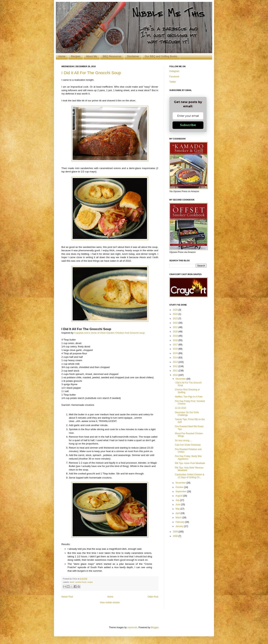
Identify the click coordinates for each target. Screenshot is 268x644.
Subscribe (188, 125)
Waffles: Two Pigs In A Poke (189, 397)
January (180, 526)
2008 (176, 536)
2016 (176, 349)
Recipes (76, 56)
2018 (176, 340)
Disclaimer (133, 56)
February (180, 522)
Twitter (173, 82)
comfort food (81, 582)
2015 (176, 353)
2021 (176, 327)
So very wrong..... (184, 441)
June (178, 505)
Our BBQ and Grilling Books (161, 56)
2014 (176, 358)
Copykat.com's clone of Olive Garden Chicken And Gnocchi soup (109, 333)
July (178, 500)
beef (72, 582)
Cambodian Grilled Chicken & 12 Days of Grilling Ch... (190, 476)
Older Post (153, 597)
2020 (176, 332)
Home (62, 56)
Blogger (155, 627)
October (180, 487)
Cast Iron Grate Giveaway (188, 445)
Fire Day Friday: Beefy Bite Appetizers (188, 457)
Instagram (174, 71)
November (181, 483)
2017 (176, 345)
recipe (90, 582)
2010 (176, 375)
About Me (92, 56)
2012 (176, 366)
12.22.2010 (181, 408)
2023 (176, 319)
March (179, 518)
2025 (176, 310)
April (178, 513)
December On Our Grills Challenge (187, 414)
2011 (176, 371)
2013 (176, 362)
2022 (176, 323)
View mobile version (110, 603)
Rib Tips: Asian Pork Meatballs (190, 463)
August (179, 496)
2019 (176, 336)
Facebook (174, 77)
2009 (176, 532)
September (181, 492)
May (178, 509)
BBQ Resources (112, 56)
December (181, 379)
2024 (176, 314)
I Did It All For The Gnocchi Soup (91, 73)
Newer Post (67, 597)
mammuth (132, 627)
